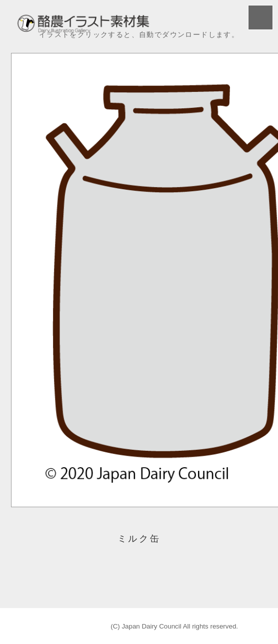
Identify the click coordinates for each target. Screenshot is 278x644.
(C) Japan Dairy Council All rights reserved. (174, 626)
